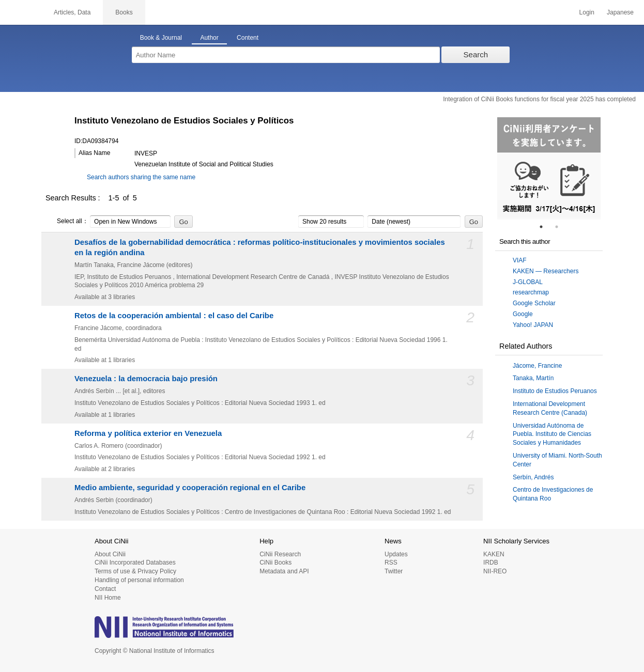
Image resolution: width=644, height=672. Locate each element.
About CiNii (110, 554)
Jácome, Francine (537, 366)
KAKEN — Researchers (546, 271)
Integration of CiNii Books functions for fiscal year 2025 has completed (539, 99)
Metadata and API (284, 571)
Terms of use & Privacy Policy (135, 571)
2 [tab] (561, 227)
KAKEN (494, 554)
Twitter (394, 571)
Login (587, 12)
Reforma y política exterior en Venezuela (148, 433)
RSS (391, 562)
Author (209, 38)
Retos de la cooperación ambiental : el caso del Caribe (174, 316)
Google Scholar (534, 303)
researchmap (531, 292)
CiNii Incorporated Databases (135, 562)
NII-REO (495, 571)
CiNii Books (275, 562)
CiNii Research (280, 554)
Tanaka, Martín (533, 378)
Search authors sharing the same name (141, 177)
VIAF (520, 260)
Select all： (67, 222)
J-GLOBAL (528, 282)
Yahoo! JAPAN (533, 325)
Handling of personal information (139, 580)
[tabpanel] (549, 168)
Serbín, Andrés (533, 477)
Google (523, 314)
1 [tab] (545, 227)
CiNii (21, 12)
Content (248, 38)
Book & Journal (161, 38)
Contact (105, 589)
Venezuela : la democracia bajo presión (146, 379)
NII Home (108, 598)
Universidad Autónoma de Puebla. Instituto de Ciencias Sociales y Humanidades (552, 434)
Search (476, 54)
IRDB (491, 562)
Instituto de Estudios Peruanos (555, 391)
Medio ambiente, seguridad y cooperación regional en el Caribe (190, 488)
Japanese (620, 12)
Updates (396, 554)
